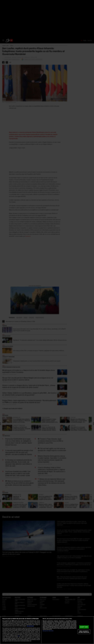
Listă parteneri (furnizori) (48, 631)
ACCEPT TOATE (84, 627)
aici (19, 636)
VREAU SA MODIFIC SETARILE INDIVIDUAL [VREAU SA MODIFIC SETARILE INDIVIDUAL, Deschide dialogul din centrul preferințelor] (84, 632)
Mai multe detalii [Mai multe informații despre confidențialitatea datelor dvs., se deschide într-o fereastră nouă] (30, 626)
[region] (47, 630)
